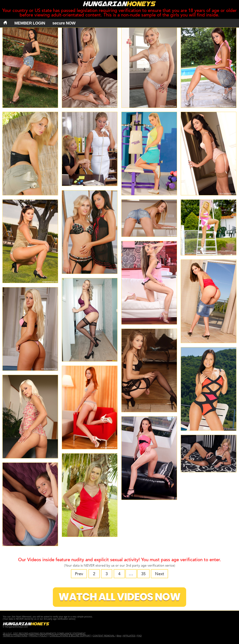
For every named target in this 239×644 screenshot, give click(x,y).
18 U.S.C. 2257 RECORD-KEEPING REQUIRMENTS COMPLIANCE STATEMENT (44, 634)
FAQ (139, 636)
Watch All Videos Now (119, 597)
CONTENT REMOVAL (104, 636)
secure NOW (64, 23)
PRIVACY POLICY (39, 636)
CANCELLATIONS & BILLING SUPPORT (70, 636)
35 (143, 574)
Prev (79, 574)
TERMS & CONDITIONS (15, 636)
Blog (119, 636)
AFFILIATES (129, 636)
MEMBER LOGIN (30, 23)
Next (160, 574)
